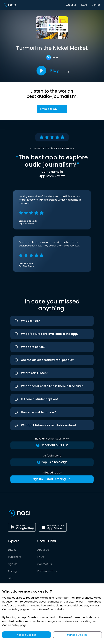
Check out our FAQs (52, 445)
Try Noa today (52, 109)
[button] (52, 321)
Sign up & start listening (52, 479)
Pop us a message (52, 462)
